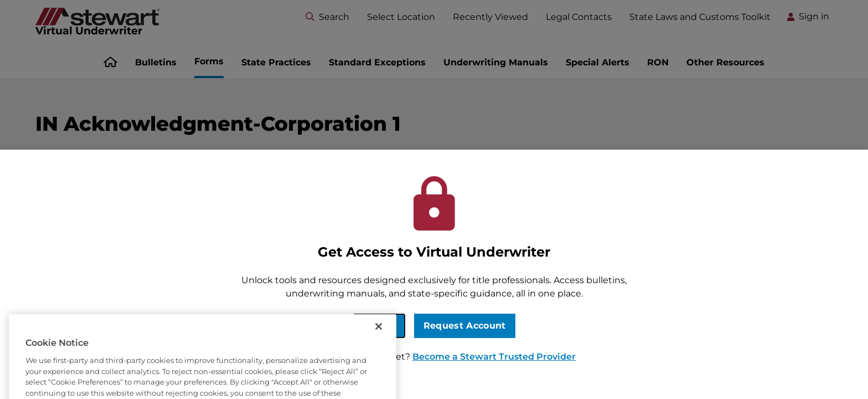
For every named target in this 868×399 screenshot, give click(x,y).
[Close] (379, 341)
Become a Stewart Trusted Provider (494, 357)
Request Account (465, 326)
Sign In (379, 326)
